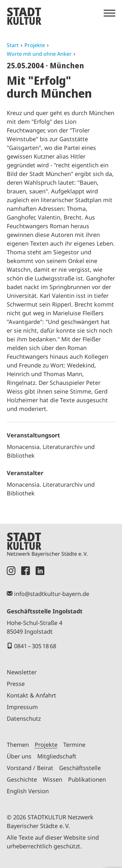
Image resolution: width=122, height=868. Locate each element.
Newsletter (22, 672)
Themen (18, 745)
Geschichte (22, 779)
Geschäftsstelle (80, 768)
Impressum (22, 707)
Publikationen (87, 779)
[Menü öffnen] (109, 13)
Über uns (19, 756)
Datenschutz (24, 718)
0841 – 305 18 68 (35, 646)
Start (13, 45)
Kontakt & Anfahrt (31, 695)
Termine (74, 745)
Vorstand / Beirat (30, 768)
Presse (16, 684)
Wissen (52, 779)
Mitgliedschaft (57, 756)
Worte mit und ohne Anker (39, 54)
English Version (28, 791)
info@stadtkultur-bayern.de (52, 594)
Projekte (35, 45)
